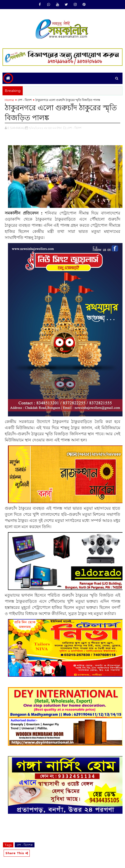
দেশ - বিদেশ (25, 100)
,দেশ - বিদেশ (74, 128)
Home (9, 100)
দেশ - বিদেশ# (25, 845)
